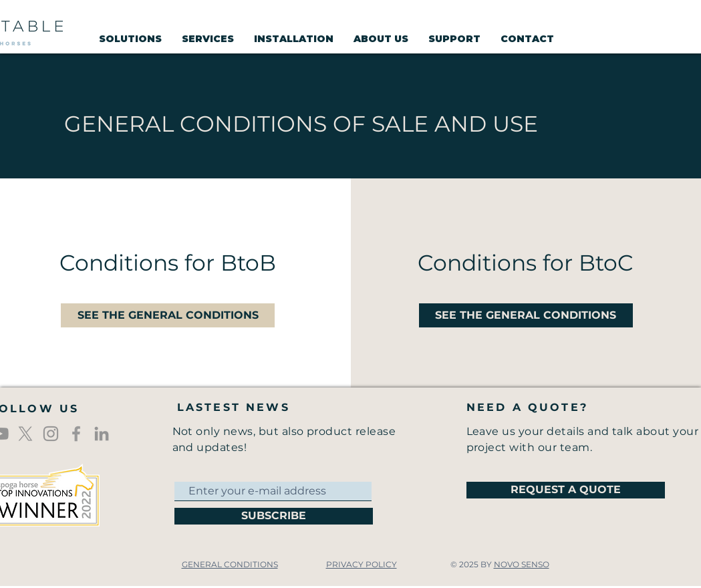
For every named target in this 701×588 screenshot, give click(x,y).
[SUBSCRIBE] (274, 516)
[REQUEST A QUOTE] (566, 490)
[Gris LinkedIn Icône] (102, 434)
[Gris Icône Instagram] (51, 434)
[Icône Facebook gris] (76, 434)
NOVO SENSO (522, 564)
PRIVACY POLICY (362, 564)
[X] (25, 434)
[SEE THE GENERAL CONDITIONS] (168, 315)
